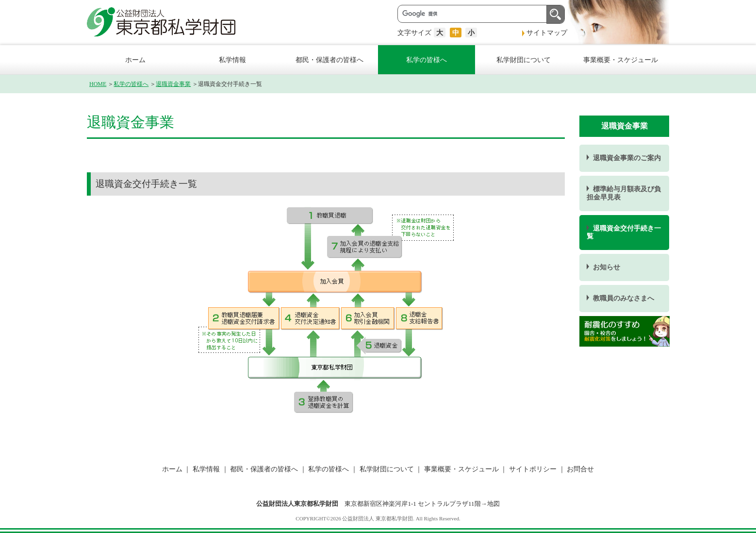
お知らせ (607, 267)
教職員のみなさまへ (624, 298)
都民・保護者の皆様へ (329, 60)
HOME (98, 84)
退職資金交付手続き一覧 (624, 232)
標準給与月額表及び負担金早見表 (624, 193)
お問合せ (580, 469)
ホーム (135, 60)
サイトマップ (547, 33)
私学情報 (232, 60)
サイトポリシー (533, 469)
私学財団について (524, 60)
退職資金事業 (173, 84)
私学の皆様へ (427, 60)
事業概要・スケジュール (621, 60)
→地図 (490, 504)
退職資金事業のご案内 (627, 158)
